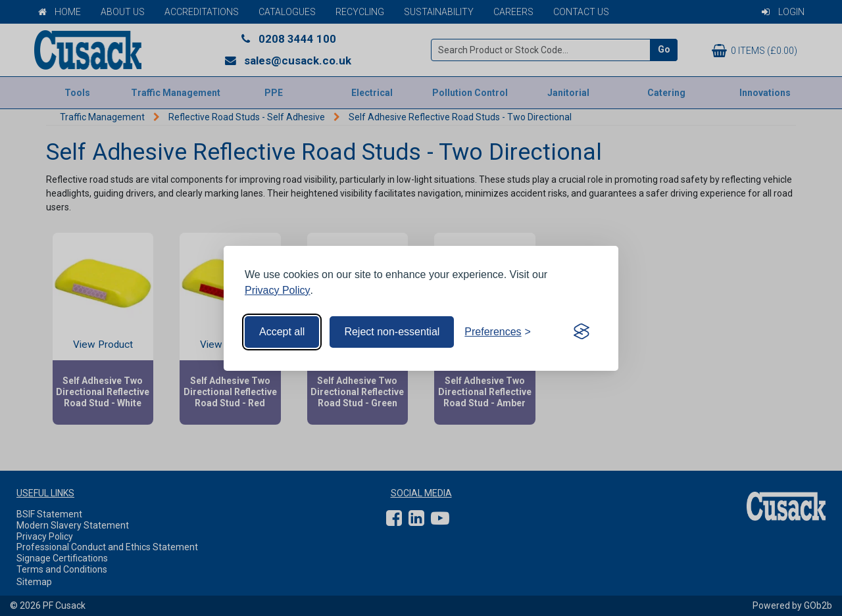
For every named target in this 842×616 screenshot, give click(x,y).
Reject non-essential (392, 332)
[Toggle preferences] (498, 332)
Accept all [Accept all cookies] (282, 332)
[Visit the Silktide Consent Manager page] (582, 332)
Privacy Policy (278, 290)
